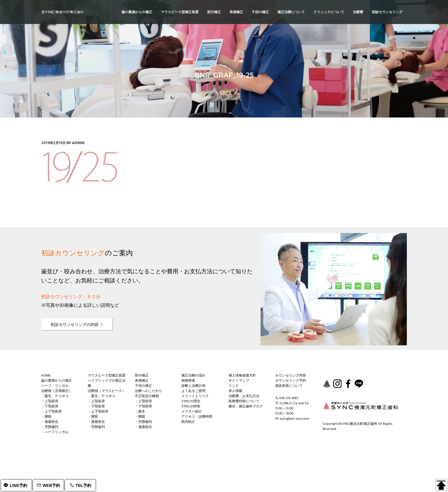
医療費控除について (244, 401)
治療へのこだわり (149, 391)
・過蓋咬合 (50, 422)
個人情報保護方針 (242, 376)
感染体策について (289, 386)
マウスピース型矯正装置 (107, 376)
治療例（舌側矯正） (57, 391)
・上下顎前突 (51, 412)
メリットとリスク (195, 396)
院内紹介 (188, 422)
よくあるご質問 (193, 391)
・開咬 (46, 417)
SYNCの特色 (191, 407)
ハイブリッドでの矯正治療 (107, 383)
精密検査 (188, 381)
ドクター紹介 (192, 412)
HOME (46, 376)
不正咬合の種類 (147, 396)
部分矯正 (142, 376)
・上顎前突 (50, 401)
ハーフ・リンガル (55, 386)
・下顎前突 (50, 407)
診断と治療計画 (193, 386)
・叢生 (140, 412)
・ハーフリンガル (55, 432)
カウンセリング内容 (291, 376)
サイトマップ (239, 381)
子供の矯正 (143, 386)
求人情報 (235, 391)
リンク (234, 386)
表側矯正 (142, 381)
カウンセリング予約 (291, 381)
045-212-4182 (289, 398)
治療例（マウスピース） (107, 391)
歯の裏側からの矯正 (57, 381)
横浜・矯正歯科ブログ (246, 407)
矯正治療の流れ (193, 376)
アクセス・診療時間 (197, 417)
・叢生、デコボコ (55, 396)
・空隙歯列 (50, 427)
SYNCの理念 (191, 401)
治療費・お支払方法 (244, 396)
